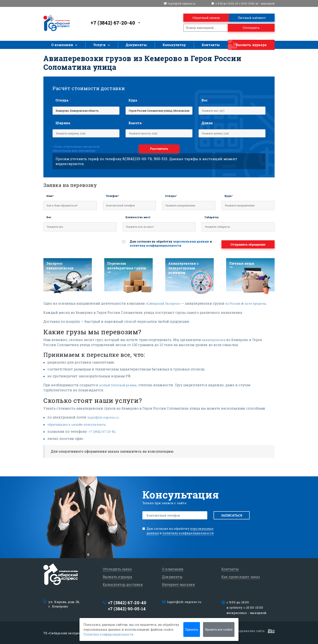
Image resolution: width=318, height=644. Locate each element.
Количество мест (138, 217)
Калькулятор (174, 45)
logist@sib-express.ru (182, 3)
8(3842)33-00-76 (137, 159)
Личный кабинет (252, 18)
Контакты (211, 45)
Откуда (63, 100)
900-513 (161, 159)
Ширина (64, 123)
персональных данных (191, 241)
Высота (136, 123)
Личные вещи (242, 263)
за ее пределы (255, 304)
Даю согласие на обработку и (171, 243)
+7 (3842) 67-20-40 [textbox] (113, 23)
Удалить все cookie (219, 629)
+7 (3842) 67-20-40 (102, 432)
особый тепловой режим (118, 385)
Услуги (99, 45)
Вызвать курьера (251, 45)
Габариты (212, 217)
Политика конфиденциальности (108, 634)
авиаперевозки (214, 340)
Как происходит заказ (241, 576)
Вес (206, 100)
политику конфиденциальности (156, 245)
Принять (192, 629)
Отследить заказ (117, 568)
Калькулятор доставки (123, 584)
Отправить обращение (248, 244)
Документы (136, 45)
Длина (208, 123)
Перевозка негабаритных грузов (127, 266)
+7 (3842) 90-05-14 (127, 608)
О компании (62, 45)
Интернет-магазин (179, 584)
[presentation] (74, 244)
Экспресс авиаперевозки (60, 266)
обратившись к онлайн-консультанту (76, 424)
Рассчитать (159, 149)
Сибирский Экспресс (163, 304)
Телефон (113, 196)
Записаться (232, 515)
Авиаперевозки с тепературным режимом (184, 268)
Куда (134, 100)
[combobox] (116, 23)
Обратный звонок (206, 18)
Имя (50, 196)
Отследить (251, 28)
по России (233, 304)
